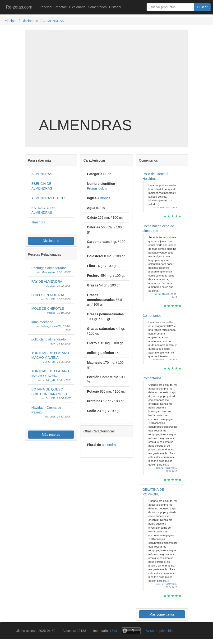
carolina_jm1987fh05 (166, 468)
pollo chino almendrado (49, 339)
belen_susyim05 (51, 326)
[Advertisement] (106, 79)
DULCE (51, 286)
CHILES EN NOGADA (48, 295)
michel (51, 313)
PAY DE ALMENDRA (47, 281)
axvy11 (161, 208)
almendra (38, 222)
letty (53, 344)
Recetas (61, 7)
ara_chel (50, 417)
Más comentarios (162, 614)
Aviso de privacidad (160, 631)
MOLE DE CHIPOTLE (48, 308)
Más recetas (51, 435)
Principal (46, 7)
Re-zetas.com (19, 7)
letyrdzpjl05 (159, 360)
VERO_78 (49, 362)
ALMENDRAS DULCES (49, 198)
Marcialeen (49, 272)
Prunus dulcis (97, 188)
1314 (113, 631)
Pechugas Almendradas (49, 268)
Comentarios (97, 7)
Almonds (104, 198)
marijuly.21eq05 (162, 294)
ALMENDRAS (42, 174)
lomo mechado (42, 322)
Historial (115, 7)
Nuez (107, 174)
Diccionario (77, 7)
